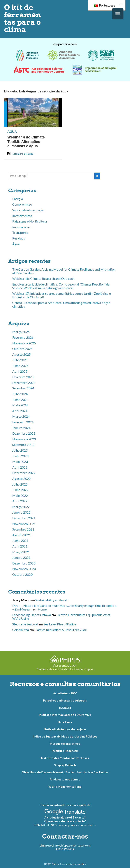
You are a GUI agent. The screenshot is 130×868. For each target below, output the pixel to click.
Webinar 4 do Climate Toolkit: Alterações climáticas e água (26, 142)
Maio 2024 (20, 405)
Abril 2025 (20, 371)
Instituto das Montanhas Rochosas (65, 758)
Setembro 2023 (23, 445)
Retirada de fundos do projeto (65, 729)
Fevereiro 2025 (23, 377)
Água (12, 131)
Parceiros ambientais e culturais (65, 700)
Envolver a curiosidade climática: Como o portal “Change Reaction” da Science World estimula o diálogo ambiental (61, 286)
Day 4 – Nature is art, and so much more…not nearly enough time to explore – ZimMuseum (64, 607)
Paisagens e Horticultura (30, 221)
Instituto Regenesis (65, 751)
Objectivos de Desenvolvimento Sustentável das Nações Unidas (65, 772)
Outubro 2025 (22, 349)
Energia (18, 199)
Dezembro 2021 (24, 518)
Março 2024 (21, 416)
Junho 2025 (20, 366)
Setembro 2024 (23, 388)
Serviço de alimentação (28, 210)
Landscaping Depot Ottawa (32, 615)
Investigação (21, 227)
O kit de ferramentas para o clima (22, 18)
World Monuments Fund (65, 786)
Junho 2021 (20, 540)
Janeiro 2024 (21, 428)
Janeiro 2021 (21, 557)
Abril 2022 (20, 501)
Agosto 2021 (21, 535)
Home (42, 609)
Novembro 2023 (24, 439)
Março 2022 (21, 507)
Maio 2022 (20, 495)
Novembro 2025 (24, 343)
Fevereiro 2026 (23, 337)
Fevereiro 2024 (23, 422)
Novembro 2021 (24, 524)
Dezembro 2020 (24, 563)
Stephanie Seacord (25, 624)
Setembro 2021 (23, 529)
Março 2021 (21, 552)
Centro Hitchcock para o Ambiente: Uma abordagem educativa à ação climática (61, 304)
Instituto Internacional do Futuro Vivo (65, 715)
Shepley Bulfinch (65, 765)
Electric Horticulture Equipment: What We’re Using (61, 617)
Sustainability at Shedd (51, 600)
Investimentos (22, 216)
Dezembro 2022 (24, 473)
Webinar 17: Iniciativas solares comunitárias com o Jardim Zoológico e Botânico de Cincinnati (62, 295)
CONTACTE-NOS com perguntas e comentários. (65, 825)
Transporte (20, 232)
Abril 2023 (20, 467)
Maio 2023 (20, 462)
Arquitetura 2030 (65, 693)
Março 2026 (21, 332)
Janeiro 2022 (21, 512)
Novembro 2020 (24, 569)
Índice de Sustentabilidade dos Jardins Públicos (65, 736)
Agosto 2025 (21, 354)
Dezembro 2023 (24, 433)
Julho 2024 (20, 394)
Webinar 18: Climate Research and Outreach (43, 278)
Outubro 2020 (22, 574)
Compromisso (22, 204)
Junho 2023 (20, 456)
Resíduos (19, 238)
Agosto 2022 (21, 478)
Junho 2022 (20, 490)
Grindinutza (21, 630)
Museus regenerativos (65, 744)
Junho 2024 (20, 400)
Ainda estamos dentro (65, 779)
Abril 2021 (20, 546)
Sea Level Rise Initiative (60, 624)
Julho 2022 (20, 484)
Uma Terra (65, 722)
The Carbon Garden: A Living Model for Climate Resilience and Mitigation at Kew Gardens (64, 271)
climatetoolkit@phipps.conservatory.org (65, 845)
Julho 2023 (20, 450)
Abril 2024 (20, 411)
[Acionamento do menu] (118, 14)
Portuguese (105, 5)
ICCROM (65, 708)
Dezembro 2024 (24, 383)
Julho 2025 (20, 360)
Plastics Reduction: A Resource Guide (61, 630)
